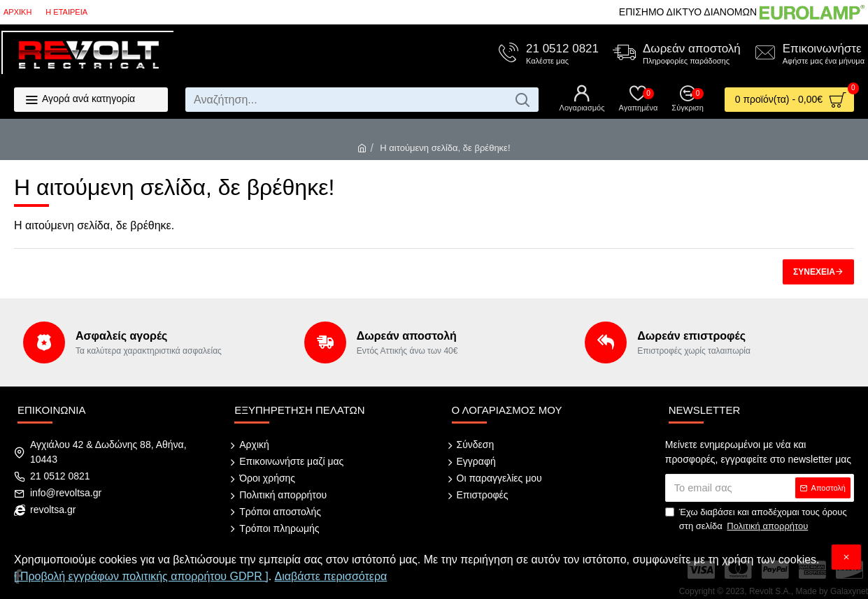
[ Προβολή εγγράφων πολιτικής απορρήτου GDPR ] (141, 576)
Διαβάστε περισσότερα (331, 576)
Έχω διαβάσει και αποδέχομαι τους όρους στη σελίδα (756, 520)
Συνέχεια (814, 272)
